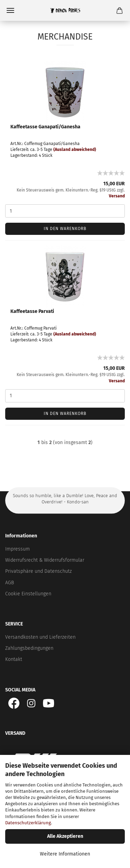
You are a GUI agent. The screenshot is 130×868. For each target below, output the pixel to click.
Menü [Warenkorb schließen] (10, 10)
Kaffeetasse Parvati (32, 311)
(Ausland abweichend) (75, 150)
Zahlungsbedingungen (29, 648)
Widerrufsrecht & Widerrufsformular (45, 560)
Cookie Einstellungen (28, 594)
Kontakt (14, 659)
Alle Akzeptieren (65, 836)
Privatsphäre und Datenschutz (38, 571)
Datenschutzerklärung (28, 823)
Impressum (18, 549)
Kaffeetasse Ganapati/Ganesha (45, 127)
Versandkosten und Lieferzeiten (40, 637)
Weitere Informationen (65, 854)
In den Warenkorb (65, 229)
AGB (10, 583)
